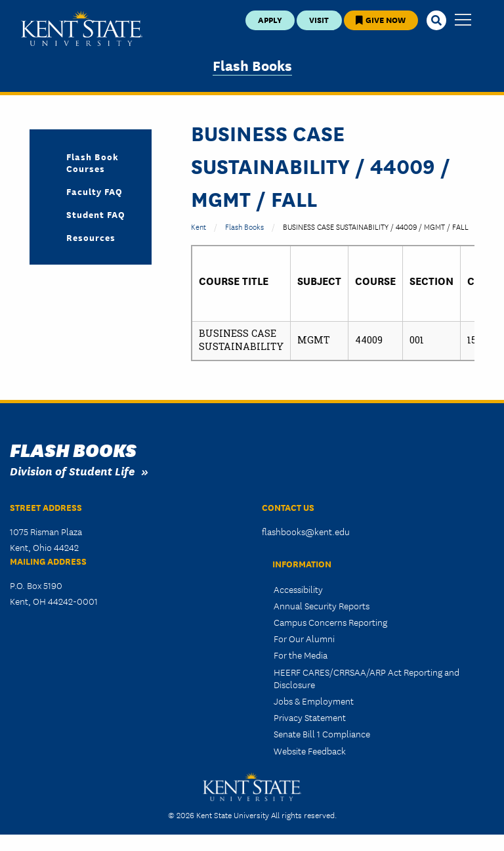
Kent (199, 226)
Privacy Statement (310, 717)
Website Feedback (310, 751)
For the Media (301, 655)
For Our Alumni (304, 638)
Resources (91, 237)
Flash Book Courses (93, 162)
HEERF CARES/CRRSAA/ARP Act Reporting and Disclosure (367, 678)
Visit (319, 19)
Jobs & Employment (314, 701)
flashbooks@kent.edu (306, 531)
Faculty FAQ (94, 191)
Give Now (381, 19)
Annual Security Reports (322, 605)
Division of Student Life (72, 470)
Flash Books (252, 65)
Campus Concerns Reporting (330, 622)
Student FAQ (96, 214)
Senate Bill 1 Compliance (322, 733)
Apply (270, 19)
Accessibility (298, 589)
